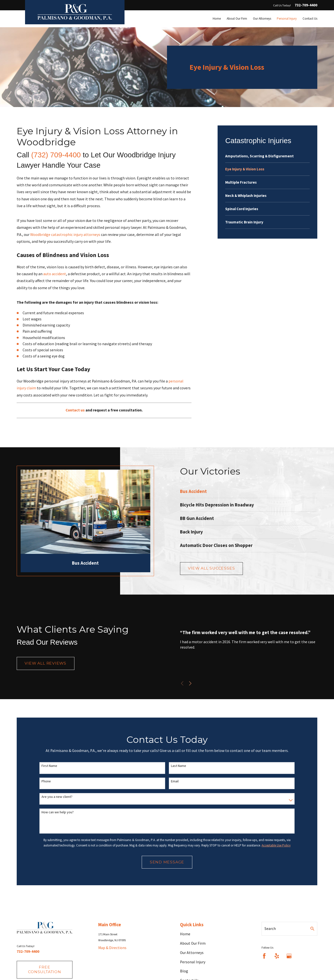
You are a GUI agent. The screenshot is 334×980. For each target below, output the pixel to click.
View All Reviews (45, 665)
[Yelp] (277, 956)
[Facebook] (264, 956)
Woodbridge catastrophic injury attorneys (65, 235)
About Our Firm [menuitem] (237, 19)
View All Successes (216, 568)
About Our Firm (193, 943)
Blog (184, 971)
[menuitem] (267, 156)
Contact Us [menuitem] (310, 19)
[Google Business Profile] (289, 956)
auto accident (55, 274)
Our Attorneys (192, 953)
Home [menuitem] (217, 19)
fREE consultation (44, 969)
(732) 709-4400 (56, 155)
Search (270, 929)
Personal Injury (193, 962)
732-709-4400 (306, 5)
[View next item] (195, 683)
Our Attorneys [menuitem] (262, 19)
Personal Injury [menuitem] (287, 19)
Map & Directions (112, 948)
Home (185, 934)
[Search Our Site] (312, 929)
